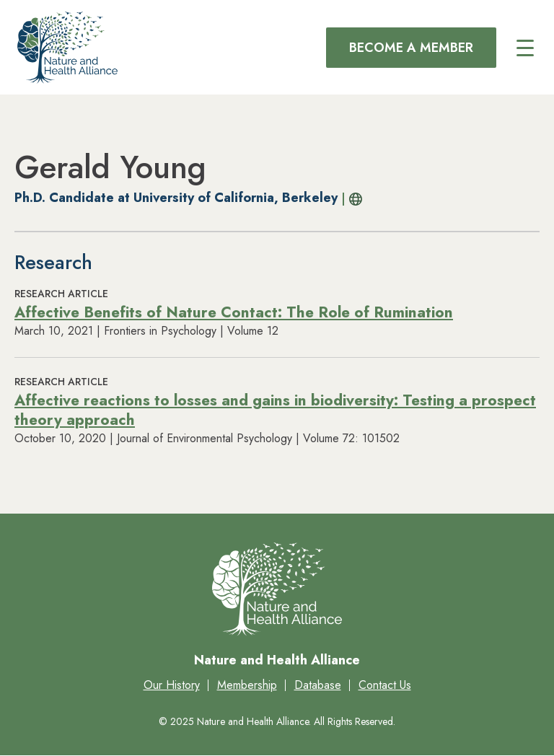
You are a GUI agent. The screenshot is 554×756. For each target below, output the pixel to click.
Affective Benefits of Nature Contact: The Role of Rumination (234, 312)
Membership (247, 685)
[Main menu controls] (525, 48)
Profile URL (352, 199)
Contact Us (385, 685)
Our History (172, 685)
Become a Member (411, 48)
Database (318, 685)
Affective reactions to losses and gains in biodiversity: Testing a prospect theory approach (275, 410)
